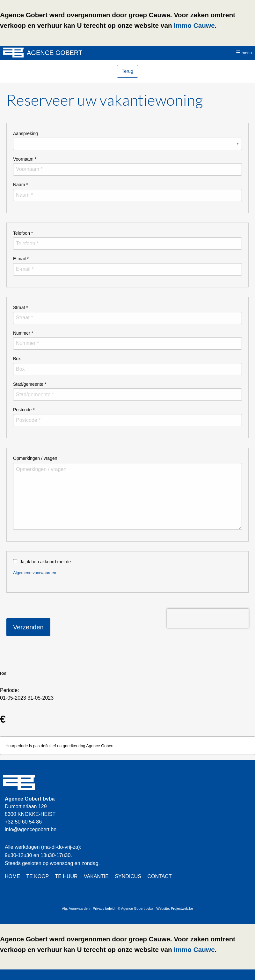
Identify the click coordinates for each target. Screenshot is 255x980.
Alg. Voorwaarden (76, 908)
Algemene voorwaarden (35, 573)
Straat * (21, 308)
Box (17, 359)
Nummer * (23, 333)
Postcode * (24, 410)
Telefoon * (23, 233)
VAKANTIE (96, 876)
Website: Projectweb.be (175, 908)
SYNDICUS (128, 876)
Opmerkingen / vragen (35, 458)
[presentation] (208, 618)
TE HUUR (66, 876)
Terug (127, 71)
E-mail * (21, 259)
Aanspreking (25, 133)
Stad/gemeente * (30, 384)
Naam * (21, 185)
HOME (12, 876)
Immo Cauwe (194, 25)
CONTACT (160, 876)
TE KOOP (37, 876)
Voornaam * (25, 159)
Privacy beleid (104, 908)
